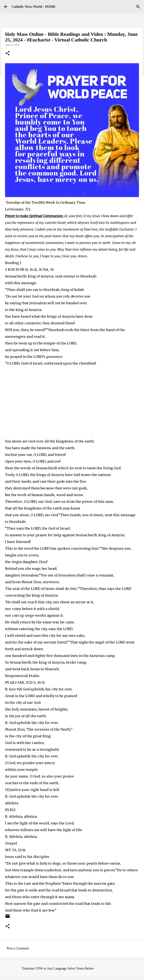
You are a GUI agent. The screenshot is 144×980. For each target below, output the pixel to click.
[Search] (138, 7)
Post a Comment (18, 948)
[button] (8, 54)
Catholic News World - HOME (34, 7)
